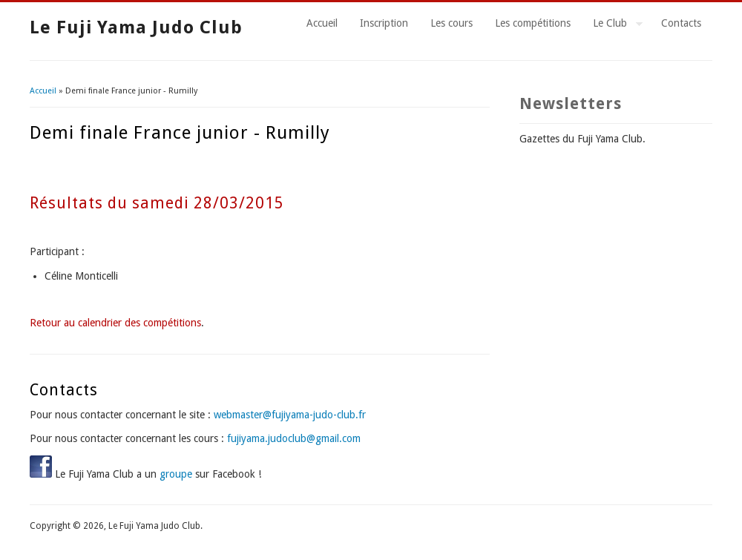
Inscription (384, 23)
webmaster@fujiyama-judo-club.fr (290, 415)
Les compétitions (533, 23)
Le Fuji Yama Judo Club (136, 27)
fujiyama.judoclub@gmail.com (294, 438)
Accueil (322, 23)
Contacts (681, 23)
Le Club (612, 25)
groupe (176, 474)
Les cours (452, 23)
